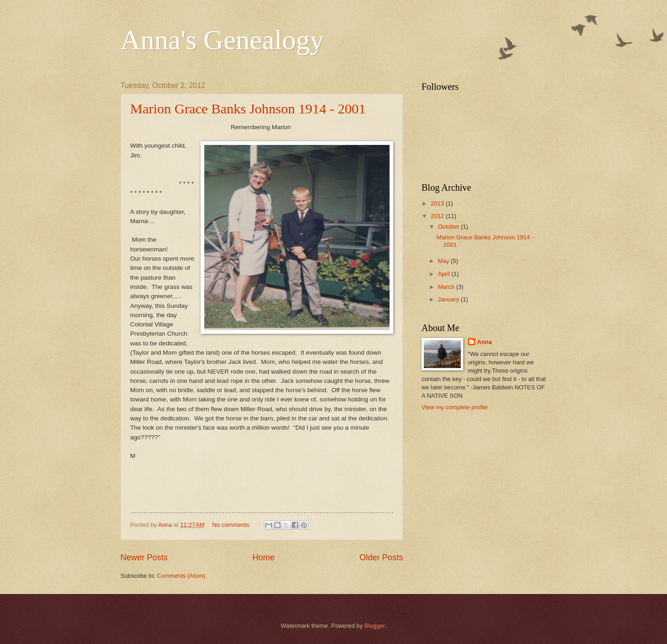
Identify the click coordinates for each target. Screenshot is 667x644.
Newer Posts (144, 557)
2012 (438, 216)
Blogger (375, 626)
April (444, 274)
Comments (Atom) (181, 576)
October (449, 227)
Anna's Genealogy (222, 40)
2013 (438, 203)
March (447, 287)
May (444, 261)
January (449, 299)
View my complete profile (455, 407)
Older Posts (381, 557)
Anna (485, 342)
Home (264, 557)
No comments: (232, 525)
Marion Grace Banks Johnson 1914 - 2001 (248, 109)
